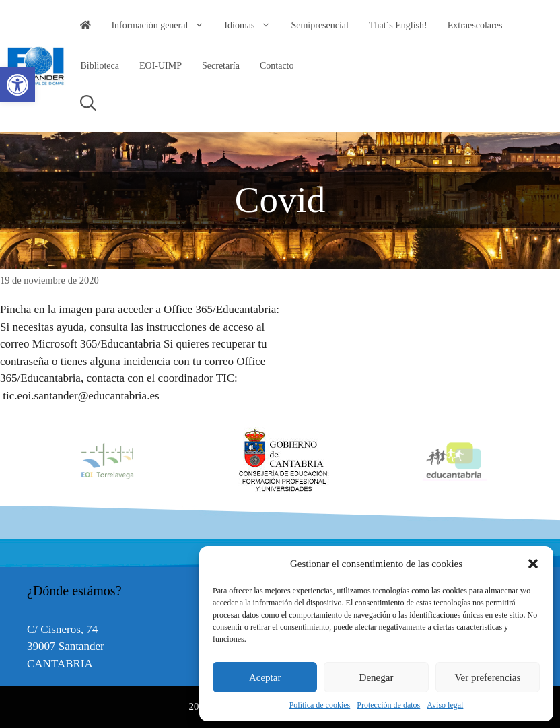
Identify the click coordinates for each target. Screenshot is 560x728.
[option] (281, 461)
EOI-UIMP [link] (161, 66)
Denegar (377, 677)
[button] (533, 564)
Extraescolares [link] (475, 25)
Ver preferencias (487, 677)
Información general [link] (163, 26)
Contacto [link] (277, 66)
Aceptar (265, 677)
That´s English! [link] (398, 25)
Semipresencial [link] (320, 25)
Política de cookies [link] (320, 705)
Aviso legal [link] (445, 705)
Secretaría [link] (221, 66)
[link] (17, 85)
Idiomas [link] (252, 26)
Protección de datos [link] (388, 705)
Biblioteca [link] (100, 66)
